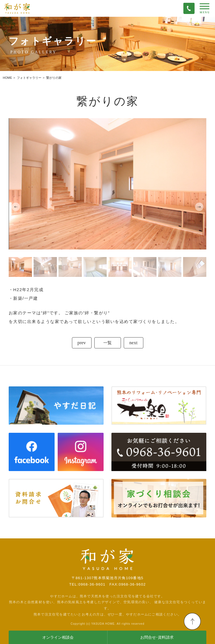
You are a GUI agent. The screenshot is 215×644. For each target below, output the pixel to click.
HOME (7, 78)
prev (81, 343)
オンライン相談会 (58, 637)
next (133, 343)
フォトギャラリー (29, 78)
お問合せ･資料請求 (157, 637)
